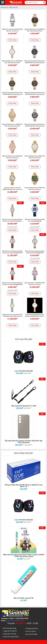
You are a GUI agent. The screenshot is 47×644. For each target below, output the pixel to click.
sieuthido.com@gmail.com (15, 621)
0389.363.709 (21, 623)
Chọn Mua (12, 40)
